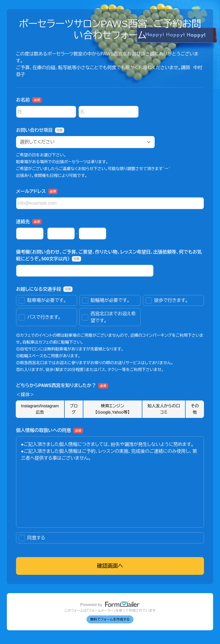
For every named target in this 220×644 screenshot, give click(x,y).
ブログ (74, 409)
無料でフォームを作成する (110, 619)
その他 (195, 409)
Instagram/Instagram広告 (40, 409)
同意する (32, 538)
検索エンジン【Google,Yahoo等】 (113, 409)
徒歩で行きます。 (167, 300)
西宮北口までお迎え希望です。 (109, 317)
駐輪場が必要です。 (106, 300)
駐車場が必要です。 (42, 300)
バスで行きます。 (40, 317)
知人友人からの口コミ (164, 409)
